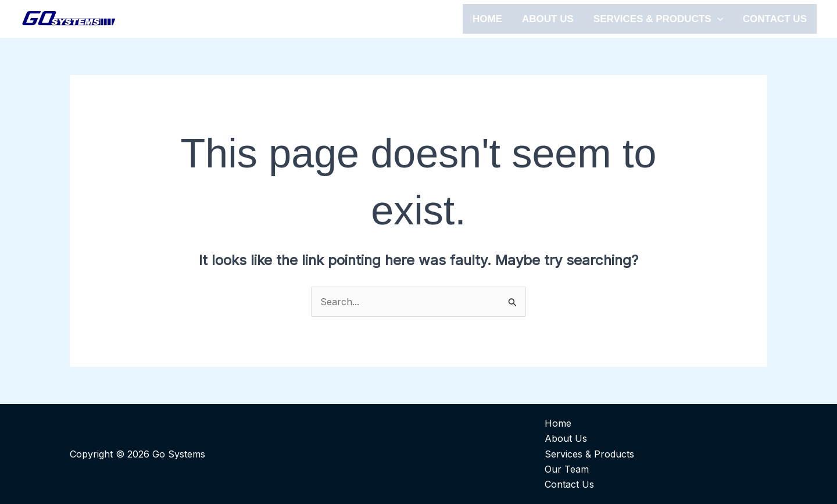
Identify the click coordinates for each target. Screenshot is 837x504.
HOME (487, 19)
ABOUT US (548, 19)
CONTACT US (775, 19)
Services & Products (589, 454)
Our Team (567, 469)
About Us (566, 438)
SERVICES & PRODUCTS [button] (658, 19)
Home (558, 423)
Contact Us (569, 484)
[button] (717, 19)
